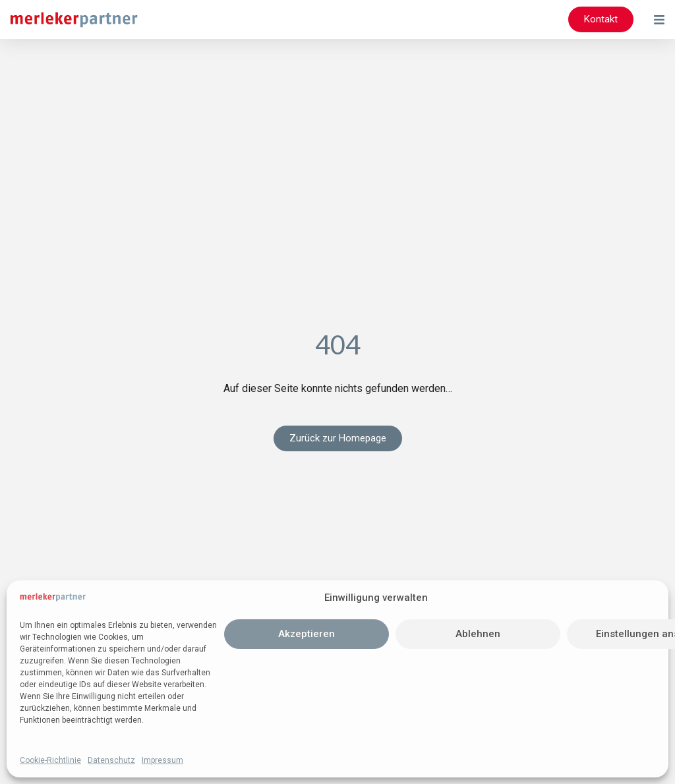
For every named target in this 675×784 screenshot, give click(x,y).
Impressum (162, 760)
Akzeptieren (307, 634)
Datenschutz (111, 760)
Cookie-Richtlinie (50, 760)
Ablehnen (478, 634)
